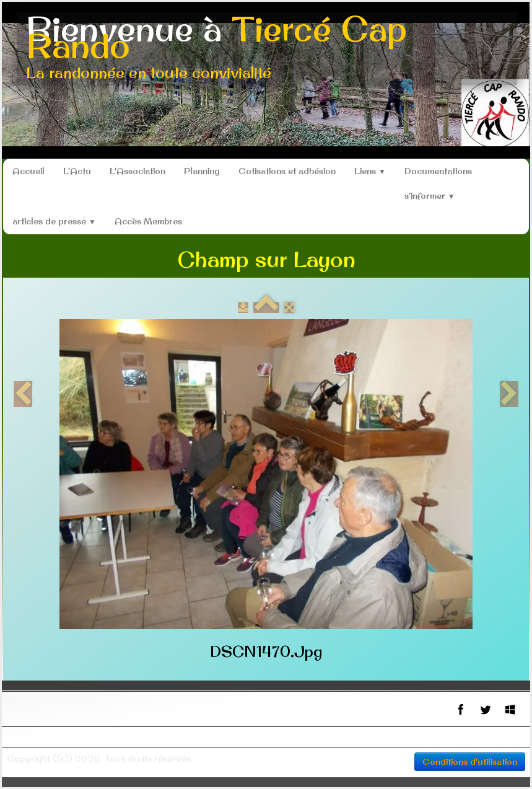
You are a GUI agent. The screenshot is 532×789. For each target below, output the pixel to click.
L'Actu (77, 171)
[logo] (267, 48)
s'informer (430, 196)
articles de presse (54, 221)
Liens (370, 171)
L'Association (137, 171)
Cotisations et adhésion (287, 171)
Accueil (28, 171)
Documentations (438, 171)
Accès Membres (148, 221)
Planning (202, 171)
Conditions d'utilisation (470, 762)
